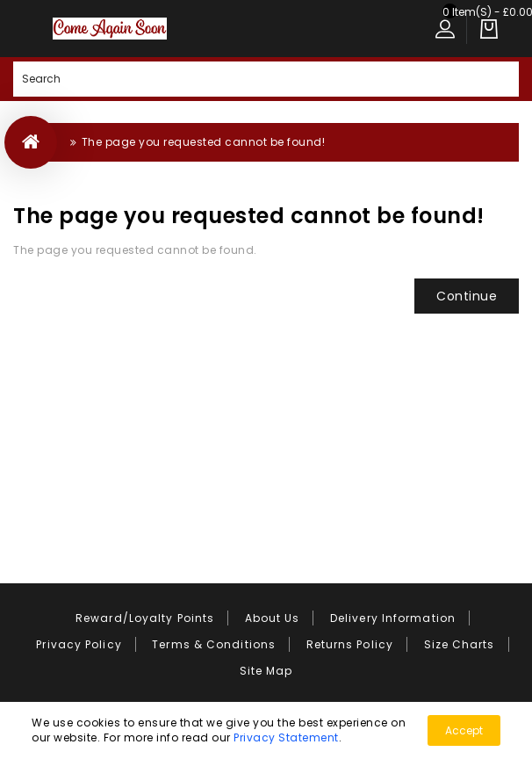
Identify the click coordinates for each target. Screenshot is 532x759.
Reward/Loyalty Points (145, 618)
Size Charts (460, 644)
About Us (273, 618)
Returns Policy (350, 644)
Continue (467, 296)
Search (501, 79)
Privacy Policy (79, 644)
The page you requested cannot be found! (204, 142)
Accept (464, 730)
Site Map (266, 671)
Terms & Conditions (214, 644)
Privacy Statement (286, 737)
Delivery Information (393, 618)
